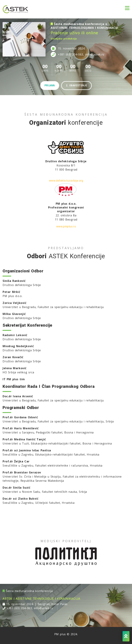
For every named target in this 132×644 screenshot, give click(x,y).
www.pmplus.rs (66, 226)
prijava (50, 85)
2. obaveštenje (76, 85)
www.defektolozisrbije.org (66, 181)
